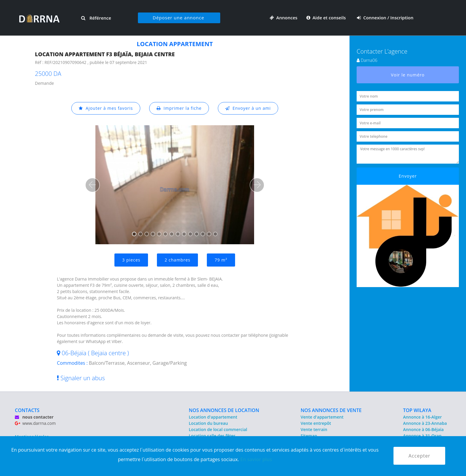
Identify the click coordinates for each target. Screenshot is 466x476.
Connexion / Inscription (385, 18)
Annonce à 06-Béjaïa (423, 429)
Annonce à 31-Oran (422, 436)
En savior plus (256, 459)
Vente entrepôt (316, 423)
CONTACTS (27, 410)
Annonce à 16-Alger (422, 417)
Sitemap (309, 436)
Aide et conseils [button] (327, 18)
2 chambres (178, 260)
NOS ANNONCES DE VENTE (331, 410)
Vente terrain (314, 429)
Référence (96, 18)
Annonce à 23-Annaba (425, 423)
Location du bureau (208, 423)
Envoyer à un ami (248, 108)
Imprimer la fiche (179, 108)
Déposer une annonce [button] (178, 18)
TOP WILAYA (417, 410)
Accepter (419, 456)
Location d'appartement (213, 417)
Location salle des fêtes (212, 436)
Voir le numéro (408, 75)
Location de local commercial (218, 429)
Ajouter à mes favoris (106, 108)
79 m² (221, 260)
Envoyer (408, 176)
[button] (92, 185)
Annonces (284, 18)
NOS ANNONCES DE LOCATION (224, 410)
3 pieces (131, 260)
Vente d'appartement (322, 417)
